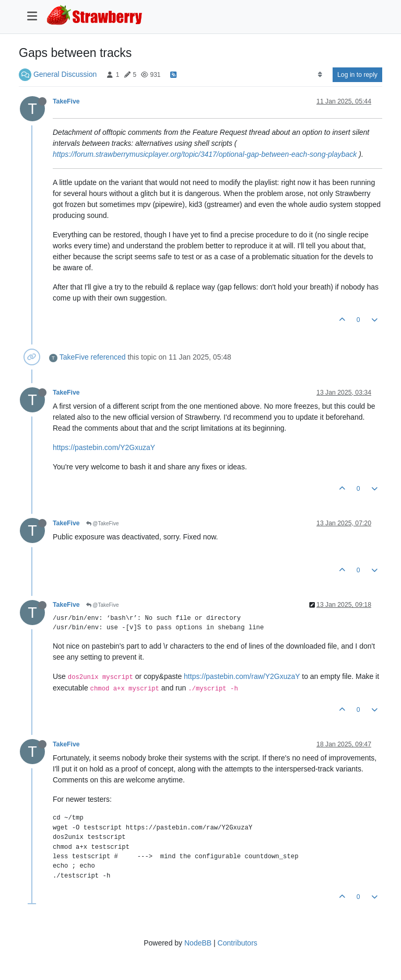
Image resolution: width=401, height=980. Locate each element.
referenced (108, 357)
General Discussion (65, 74)
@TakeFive (103, 523)
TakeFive (66, 101)
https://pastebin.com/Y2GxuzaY (104, 447)
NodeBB (198, 943)
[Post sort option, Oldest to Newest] (320, 75)
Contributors (238, 943)
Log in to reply (357, 75)
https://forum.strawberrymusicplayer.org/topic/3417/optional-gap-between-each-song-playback (205, 154)
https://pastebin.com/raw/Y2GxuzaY (242, 676)
